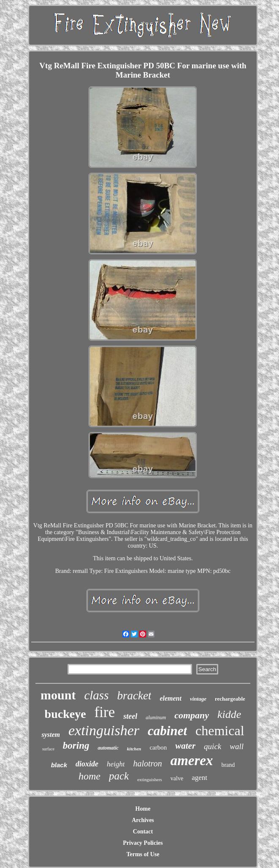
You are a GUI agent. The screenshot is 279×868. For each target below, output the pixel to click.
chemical (220, 731)
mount (58, 695)
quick (213, 746)
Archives (143, 820)
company (192, 715)
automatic (108, 748)
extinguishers (150, 779)
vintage (198, 699)
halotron (147, 763)
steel (130, 716)
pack (119, 776)
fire (105, 712)
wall (237, 746)
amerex (192, 761)
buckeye (65, 714)
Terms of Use (143, 854)
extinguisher (104, 730)
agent (199, 778)
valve (177, 778)
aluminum (156, 718)
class (96, 695)
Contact (143, 832)
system (51, 735)
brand (228, 765)
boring (76, 746)
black (59, 765)
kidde (229, 714)
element (171, 698)
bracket (134, 696)
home (89, 776)
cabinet (167, 731)
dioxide (87, 764)
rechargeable (230, 699)
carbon (158, 747)
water (185, 746)
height (116, 764)
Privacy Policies (143, 843)
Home (143, 809)
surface (48, 749)
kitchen (134, 749)
